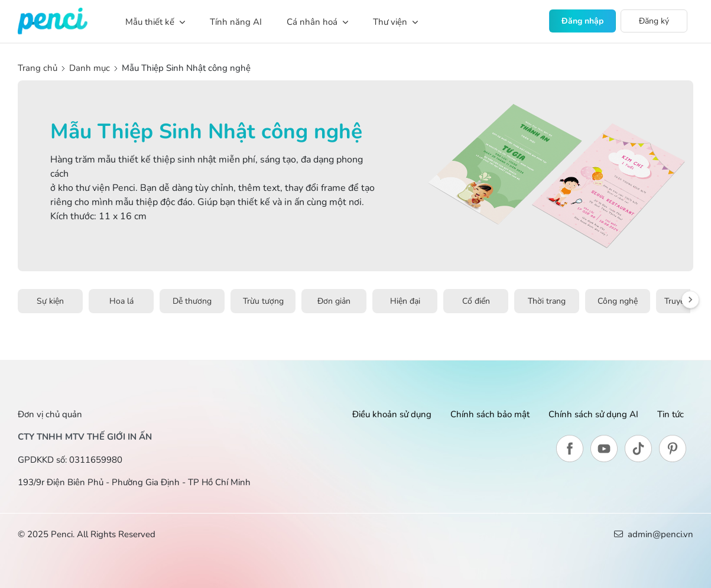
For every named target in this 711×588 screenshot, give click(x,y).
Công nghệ (618, 301)
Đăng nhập (582, 21)
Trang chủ (39, 68)
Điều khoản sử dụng (392, 414)
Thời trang (547, 301)
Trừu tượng (263, 301)
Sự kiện (50, 301)
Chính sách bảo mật (490, 414)
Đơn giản (334, 301)
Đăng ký (654, 21)
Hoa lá (121, 301)
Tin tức (671, 414)
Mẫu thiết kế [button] (155, 22)
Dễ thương (192, 301)
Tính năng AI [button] (236, 22)
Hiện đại (405, 301)
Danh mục (90, 68)
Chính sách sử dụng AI (593, 414)
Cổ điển (476, 301)
